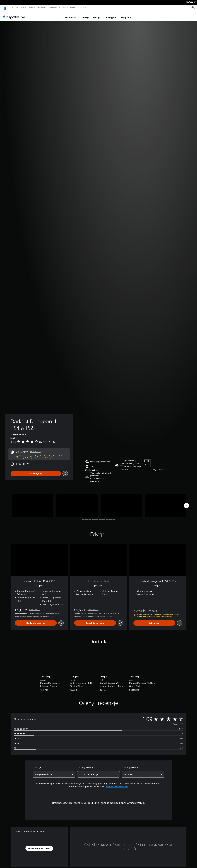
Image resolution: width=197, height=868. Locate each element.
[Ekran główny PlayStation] (5, 7)
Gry (10, 7)
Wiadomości (54, 7)
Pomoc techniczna (77, 7)
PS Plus (31, 7)
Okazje (97, 15)
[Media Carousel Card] (32, 503)
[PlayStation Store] (15, 14)
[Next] (186, 503)
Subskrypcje (110, 15)
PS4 (23, 7)
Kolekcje (85, 15)
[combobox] (54, 772)
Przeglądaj (126, 15)
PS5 (16, 7)
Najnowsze (71, 15)
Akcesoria (41, 7)
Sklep (64, 7)
